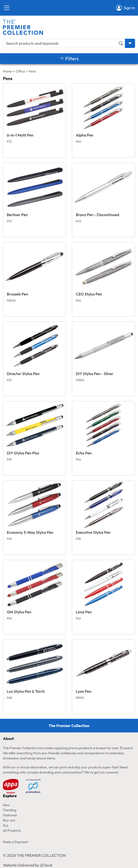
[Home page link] (23, 27)
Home (7, 71)
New (6, 805)
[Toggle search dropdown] (130, 43)
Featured (10, 815)
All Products (12, 831)
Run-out (9, 820)
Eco (6, 825)
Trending (10, 810)
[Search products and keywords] (64, 43)
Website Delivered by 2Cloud (27, 865)
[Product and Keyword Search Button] (121, 43)
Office (20, 71)
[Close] (7, 8)
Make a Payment (15, 842)
